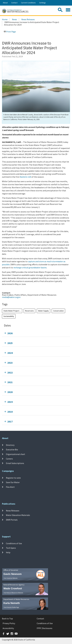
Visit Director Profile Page (11, 607)
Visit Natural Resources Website (13, 593)
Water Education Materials (18, 515)
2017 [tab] (10, 422)
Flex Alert (10, 487)
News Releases (28, 19)
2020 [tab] (10, 392)
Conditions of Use (14, 543)
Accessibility (8, 628)
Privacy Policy (9, 623)
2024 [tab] (10, 353)
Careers (9, 459)
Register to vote (13, 478)
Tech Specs (11, 548)
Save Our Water (13, 482)
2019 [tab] (10, 402)
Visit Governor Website (11, 578)
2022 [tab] (10, 373)
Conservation (58, 311)
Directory (10, 445)
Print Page (10, 32)
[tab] (36, 333)
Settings (43, 3)
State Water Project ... (12, 311)
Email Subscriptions (15, 463)
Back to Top (7, 619)
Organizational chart (16, 454)
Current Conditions (28, 3)
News (14, 19)
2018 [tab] (10, 412)
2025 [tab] (10, 343)
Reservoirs (29, 311)
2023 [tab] (10, 363)
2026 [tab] (10, 333)
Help (8, 552)
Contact (14, 3)
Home (5, 19)
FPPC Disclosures (45, 628)
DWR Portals (12, 520)
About (5, 3)
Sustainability (9, 316)
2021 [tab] (10, 382)
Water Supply (43, 311)
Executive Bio (12, 450)
